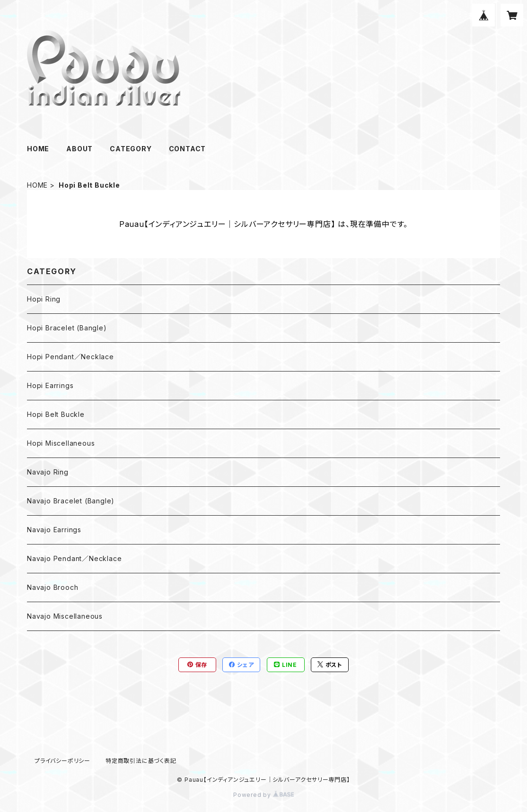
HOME (38, 149)
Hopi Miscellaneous (61, 443)
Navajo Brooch (53, 587)
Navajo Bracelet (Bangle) (71, 501)
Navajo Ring (48, 472)
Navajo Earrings (54, 530)
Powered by (263, 795)
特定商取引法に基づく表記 (141, 761)
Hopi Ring (44, 299)
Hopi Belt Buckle (56, 414)
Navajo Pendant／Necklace (74, 558)
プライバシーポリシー (62, 761)
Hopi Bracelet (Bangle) (67, 328)
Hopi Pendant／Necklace (70, 357)
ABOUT (79, 149)
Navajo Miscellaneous (65, 616)
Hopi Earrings (50, 385)
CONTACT (188, 149)
